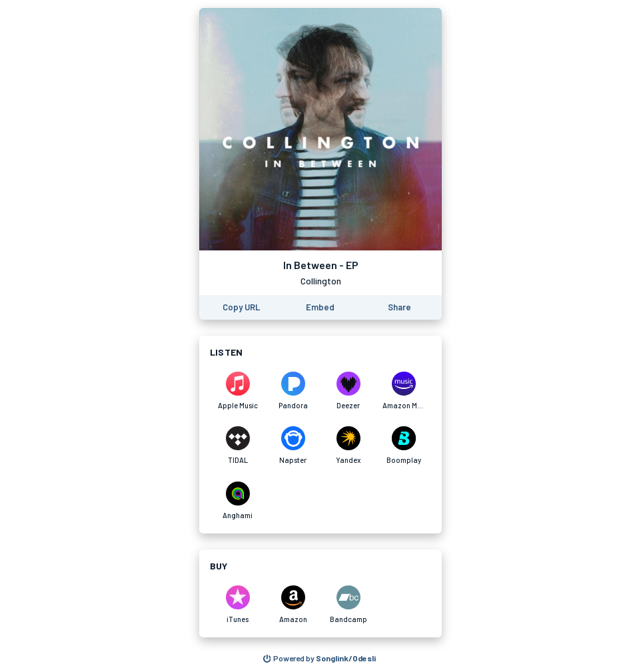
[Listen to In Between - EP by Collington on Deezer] (348, 391)
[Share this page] (399, 307)
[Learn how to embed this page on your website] (320, 307)
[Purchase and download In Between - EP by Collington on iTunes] (238, 605)
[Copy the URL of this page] (241, 307)
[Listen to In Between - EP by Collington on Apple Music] (238, 391)
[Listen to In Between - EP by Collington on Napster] (293, 446)
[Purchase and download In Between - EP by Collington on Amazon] (293, 605)
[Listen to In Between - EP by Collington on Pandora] (293, 391)
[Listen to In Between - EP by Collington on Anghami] (238, 501)
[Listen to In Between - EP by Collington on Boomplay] (403, 446)
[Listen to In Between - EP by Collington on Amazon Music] (403, 391)
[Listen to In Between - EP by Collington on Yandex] (348, 446)
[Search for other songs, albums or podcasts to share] (320, 659)
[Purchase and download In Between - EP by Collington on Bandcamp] (348, 605)
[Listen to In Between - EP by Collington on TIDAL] (238, 446)
